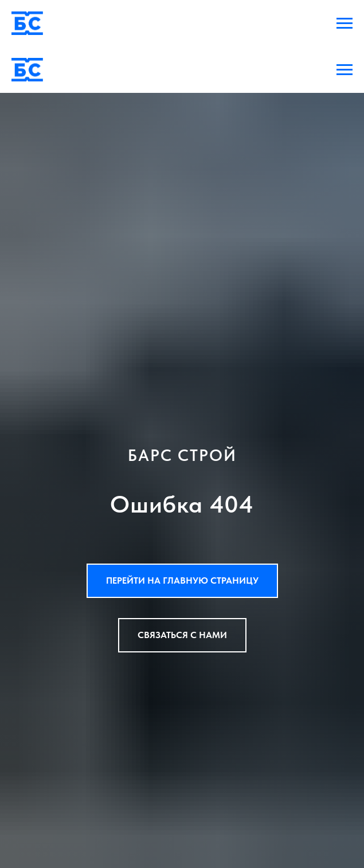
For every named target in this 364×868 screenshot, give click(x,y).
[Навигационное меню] (345, 24)
